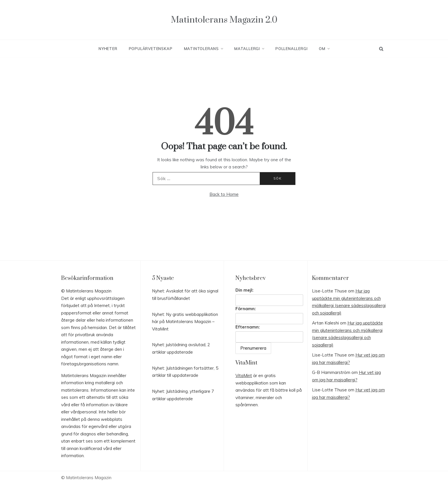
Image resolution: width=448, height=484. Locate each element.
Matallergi (249, 49)
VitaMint (244, 376)
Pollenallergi (291, 49)
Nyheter (108, 49)
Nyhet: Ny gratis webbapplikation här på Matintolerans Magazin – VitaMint (185, 322)
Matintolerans (203, 49)
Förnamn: (246, 309)
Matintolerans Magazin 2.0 (224, 20)
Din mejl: (244, 290)
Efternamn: (248, 327)
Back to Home (224, 194)
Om (324, 49)
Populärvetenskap (151, 49)
